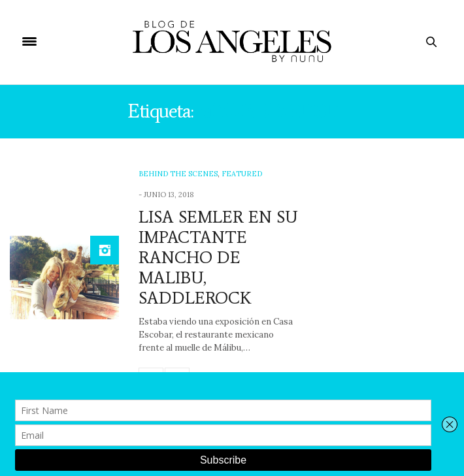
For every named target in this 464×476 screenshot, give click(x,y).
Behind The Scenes (178, 174)
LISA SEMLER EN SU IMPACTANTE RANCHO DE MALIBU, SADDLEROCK (218, 258)
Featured (242, 174)
